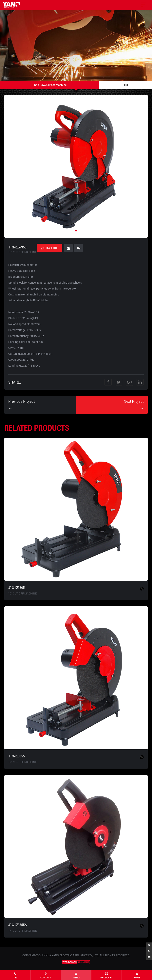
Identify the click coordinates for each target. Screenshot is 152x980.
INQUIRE (50, 248)
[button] (76, 231)
